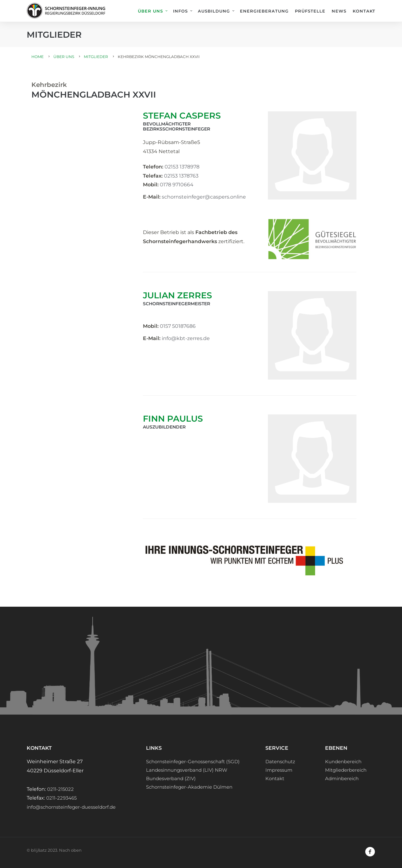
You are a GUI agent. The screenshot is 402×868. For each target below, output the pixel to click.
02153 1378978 (182, 167)
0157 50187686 (178, 326)
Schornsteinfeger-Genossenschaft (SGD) (193, 761)
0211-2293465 (61, 798)
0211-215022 (60, 789)
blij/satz (39, 850)
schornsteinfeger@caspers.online (204, 197)
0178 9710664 (177, 185)
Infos (180, 11)
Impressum (279, 770)
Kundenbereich (343, 761)
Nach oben (70, 850)
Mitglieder (96, 57)
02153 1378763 (181, 176)
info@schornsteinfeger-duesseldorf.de (71, 807)
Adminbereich (342, 778)
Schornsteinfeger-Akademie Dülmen (189, 787)
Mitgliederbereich (346, 770)
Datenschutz (280, 761)
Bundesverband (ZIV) (171, 778)
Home (38, 57)
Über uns (150, 11)
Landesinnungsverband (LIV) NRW (187, 770)
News (339, 11)
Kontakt (364, 11)
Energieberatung (264, 11)
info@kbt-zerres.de (186, 338)
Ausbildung (214, 11)
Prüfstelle (310, 11)
